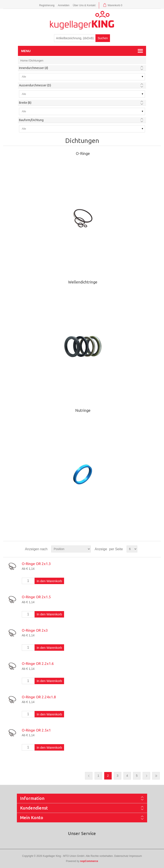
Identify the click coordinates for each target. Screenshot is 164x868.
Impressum (135, 856)
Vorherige (89, 776)
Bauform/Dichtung (31, 120)
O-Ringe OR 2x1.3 (36, 564)
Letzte (156, 776)
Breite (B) (25, 103)
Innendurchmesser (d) (34, 68)
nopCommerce (89, 861)
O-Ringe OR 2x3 (35, 630)
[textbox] (75, 38)
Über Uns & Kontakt (84, 5)
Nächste (146, 776)
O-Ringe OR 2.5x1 (36, 730)
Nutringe (83, 410)
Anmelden (64, 5)
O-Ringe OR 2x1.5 (36, 597)
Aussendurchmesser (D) (35, 85)
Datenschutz (121, 856)
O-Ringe (83, 153)
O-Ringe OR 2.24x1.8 (39, 697)
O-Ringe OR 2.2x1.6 (38, 663)
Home (24, 61)
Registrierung (47, 5)
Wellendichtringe (83, 282)
